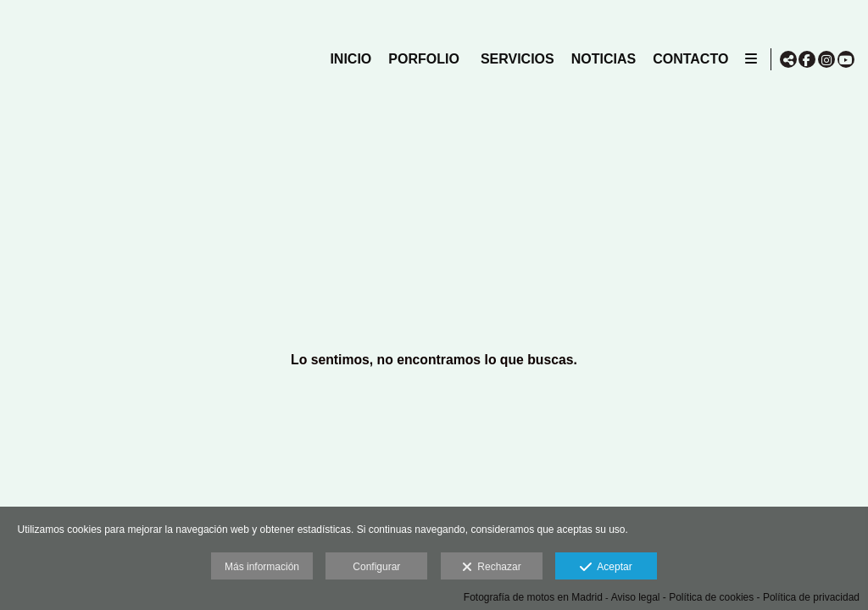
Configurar (376, 567)
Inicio (347, 59)
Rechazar (492, 568)
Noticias (599, 59)
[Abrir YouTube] (846, 59)
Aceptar (606, 568)
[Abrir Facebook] (807, 59)
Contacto (687, 59)
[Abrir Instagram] (826, 59)
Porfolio (420, 59)
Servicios (514, 59)
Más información (262, 567)
